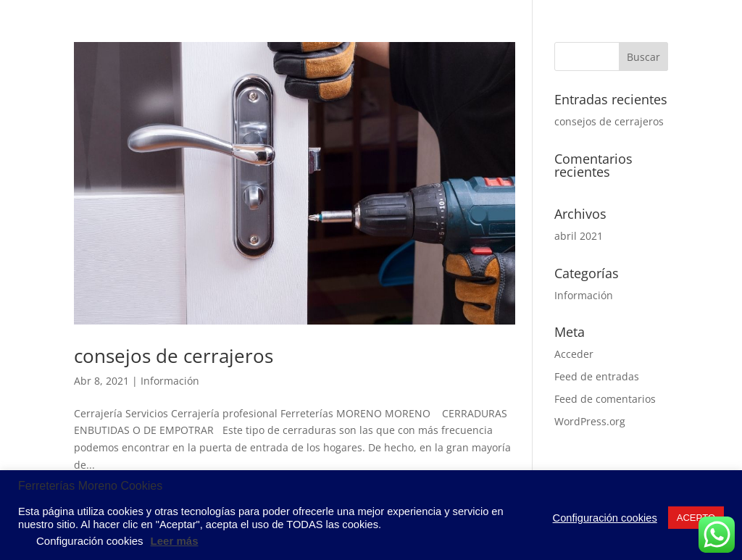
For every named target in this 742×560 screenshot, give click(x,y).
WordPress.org (590, 421)
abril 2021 (579, 236)
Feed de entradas (597, 376)
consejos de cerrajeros (174, 356)
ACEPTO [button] (696, 518)
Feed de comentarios (605, 399)
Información (170, 381)
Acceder (574, 354)
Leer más (175, 541)
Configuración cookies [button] (605, 518)
